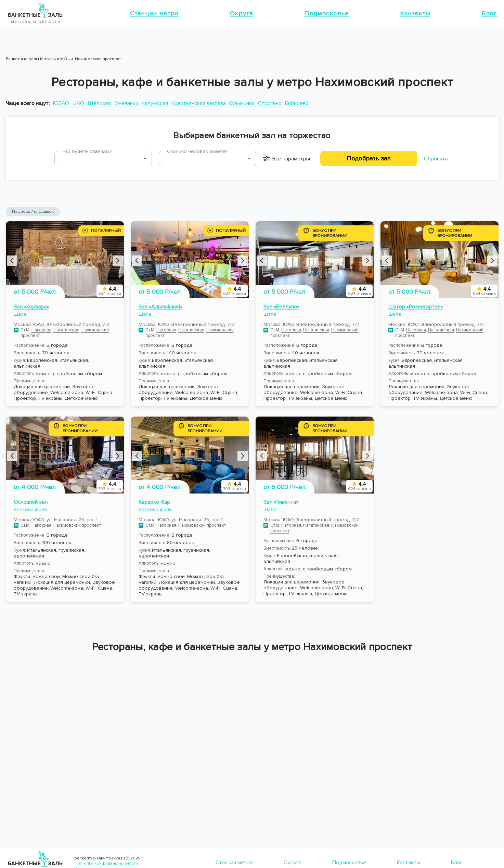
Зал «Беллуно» (281, 307)
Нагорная (41, 330)
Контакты (415, 13)
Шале (20, 314)
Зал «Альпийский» (160, 307)
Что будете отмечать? (87, 151)
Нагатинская (66, 330)
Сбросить (436, 159)
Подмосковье (326, 13)
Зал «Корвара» (31, 307)
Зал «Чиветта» (281, 502)
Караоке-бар (154, 502)
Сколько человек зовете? (197, 151)
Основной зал (31, 502)
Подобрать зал (369, 158)
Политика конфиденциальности (106, 863)
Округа (242, 13)
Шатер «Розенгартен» (416, 307)
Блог (489, 13)
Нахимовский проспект (77, 525)
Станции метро (154, 13)
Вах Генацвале (30, 509)
